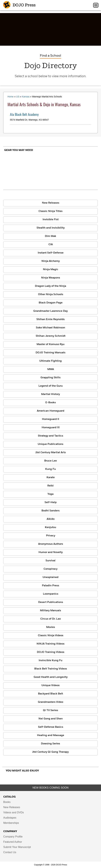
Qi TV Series (50, 710)
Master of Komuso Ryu (50, 344)
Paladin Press (50, 586)
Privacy (51, 536)
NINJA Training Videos (50, 644)
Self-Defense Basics (51, 727)
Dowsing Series (50, 744)
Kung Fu (50, 469)
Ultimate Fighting (50, 361)
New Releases (51, 203)
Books (7, 802)
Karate (51, 477)
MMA (51, 369)
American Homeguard (51, 411)
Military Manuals (50, 611)
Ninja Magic (51, 269)
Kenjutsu (50, 527)
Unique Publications (50, 444)
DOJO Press (19, 5)
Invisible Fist (51, 220)
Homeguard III (51, 428)
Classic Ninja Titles (50, 211)
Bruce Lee (50, 461)
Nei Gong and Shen (51, 719)
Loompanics (51, 594)
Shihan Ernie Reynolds (50, 319)
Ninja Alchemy (51, 261)
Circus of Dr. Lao (50, 619)
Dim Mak (50, 236)
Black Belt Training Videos (51, 669)
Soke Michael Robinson (50, 328)
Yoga (50, 494)
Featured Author (13, 842)
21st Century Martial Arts (51, 453)
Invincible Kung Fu (50, 661)
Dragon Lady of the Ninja (50, 286)
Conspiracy (50, 569)
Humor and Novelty (51, 552)
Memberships (11, 823)
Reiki (50, 486)
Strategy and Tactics (50, 436)
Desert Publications (51, 602)
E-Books (51, 403)
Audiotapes (10, 818)
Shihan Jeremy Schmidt (51, 336)
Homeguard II (50, 419)
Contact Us (10, 852)
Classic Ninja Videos (51, 636)
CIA (51, 245)
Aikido (51, 519)
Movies (51, 627)
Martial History (50, 394)
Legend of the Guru (51, 386)
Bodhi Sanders (50, 511)
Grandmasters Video (50, 702)
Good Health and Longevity (51, 677)
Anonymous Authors (51, 544)
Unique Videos (50, 685)
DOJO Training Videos (51, 652)
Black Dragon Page (51, 303)
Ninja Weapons (51, 278)
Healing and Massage (51, 735)
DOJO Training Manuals (50, 353)
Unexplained (50, 577)
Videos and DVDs (14, 812)
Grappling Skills (50, 378)
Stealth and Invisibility (51, 228)
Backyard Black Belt (50, 694)
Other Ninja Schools (51, 294)
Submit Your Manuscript (17, 847)
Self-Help (51, 502)
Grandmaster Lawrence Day (50, 311)
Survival (50, 561)
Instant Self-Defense (51, 253)
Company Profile (13, 837)
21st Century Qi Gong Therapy (50, 752)
